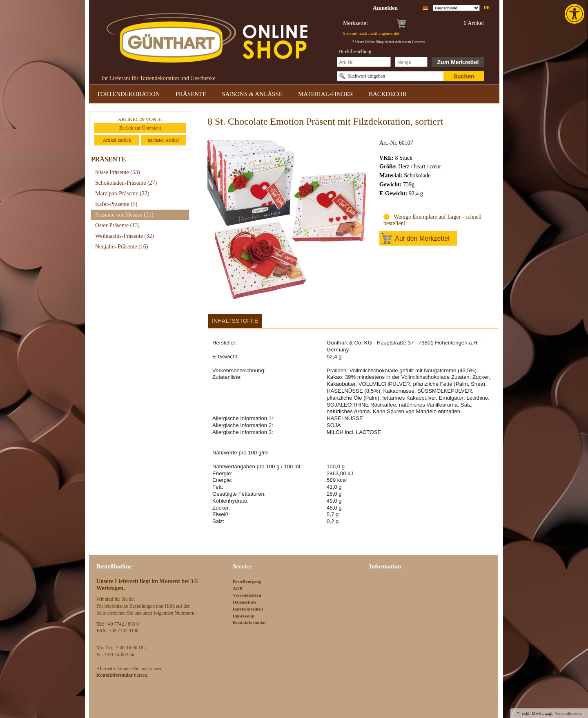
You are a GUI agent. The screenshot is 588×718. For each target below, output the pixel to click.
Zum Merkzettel (458, 62)
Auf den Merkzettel (422, 238)
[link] (575, 14)
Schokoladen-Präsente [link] (126, 183)
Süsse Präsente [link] (118, 172)
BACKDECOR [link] (388, 94)
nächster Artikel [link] (163, 140)
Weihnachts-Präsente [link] (125, 236)
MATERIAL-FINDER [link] (326, 94)
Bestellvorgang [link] (247, 582)
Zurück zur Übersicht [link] (140, 128)
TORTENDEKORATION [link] (128, 94)
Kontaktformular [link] (249, 622)
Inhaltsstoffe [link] (235, 321)
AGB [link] (238, 588)
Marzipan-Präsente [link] (122, 193)
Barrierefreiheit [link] (248, 609)
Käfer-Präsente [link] (116, 204)
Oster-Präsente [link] (117, 225)
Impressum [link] (244, 616)
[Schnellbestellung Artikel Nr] (364, 62)
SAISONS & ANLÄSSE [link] (252, 94)
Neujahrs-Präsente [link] (121, 247)
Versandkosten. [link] (568, 713)
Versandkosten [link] (247, 595)
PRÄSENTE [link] (191, 94)
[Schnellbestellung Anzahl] (411, 62)
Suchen (464, 76)
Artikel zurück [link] (117, 140)
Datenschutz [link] (245, 602)
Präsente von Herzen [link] (124, 215)
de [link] (487, 8)
